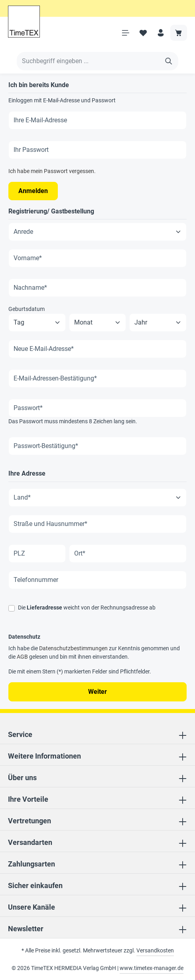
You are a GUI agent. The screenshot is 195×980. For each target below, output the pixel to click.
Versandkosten (155, 950)
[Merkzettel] (143, 33)
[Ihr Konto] (161, 33)
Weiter (97, 692)
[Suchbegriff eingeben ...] (88, 61)
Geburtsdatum (27, 309)
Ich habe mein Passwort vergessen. (52, 171)
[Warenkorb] (179, 33)
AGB (22, 657)
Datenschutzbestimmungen (73, 648)
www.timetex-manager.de (152, 968)
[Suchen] (169, 61)
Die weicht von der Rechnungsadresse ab (87, 608)
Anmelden (33, 191)
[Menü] (126, 33)
